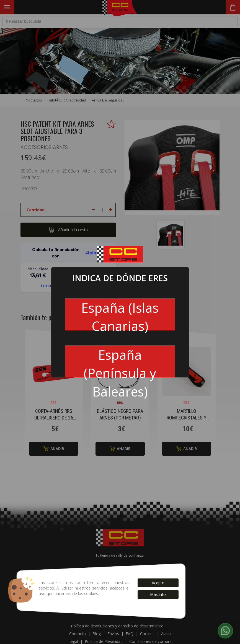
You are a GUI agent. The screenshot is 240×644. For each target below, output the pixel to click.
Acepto (158, 583)
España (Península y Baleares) (120, 362)
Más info (158, 594)
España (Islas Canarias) (120, 315)
